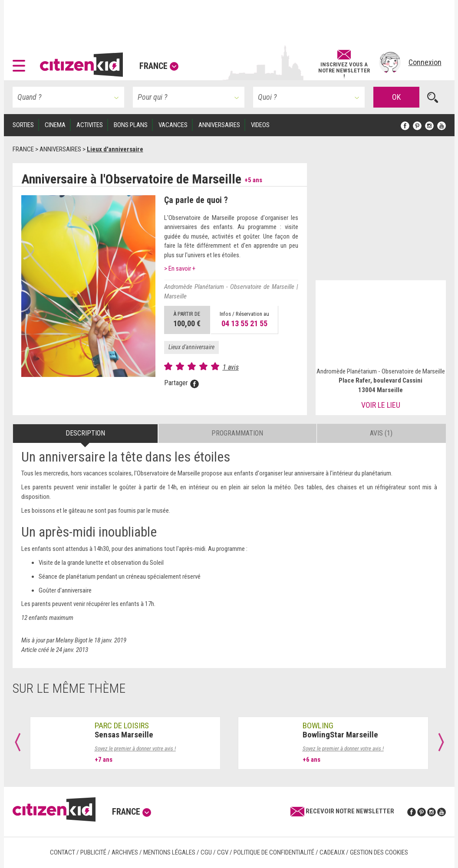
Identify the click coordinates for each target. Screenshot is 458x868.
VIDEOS (260, 125)
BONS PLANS (131, 125)
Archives (125, 852)
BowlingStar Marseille (340, 735)
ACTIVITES (90, 125)
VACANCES (173, 125)
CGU (206, 852)
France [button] (159, 66)
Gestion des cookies (379, 852)
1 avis (231, 367)
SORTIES (23, 125)
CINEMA (55, 125)
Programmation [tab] (237, 433)
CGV (223, 852)
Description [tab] (85, 433)
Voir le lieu (381, 405)
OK (396, 97)
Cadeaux (332, 852)
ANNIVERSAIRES (219, 125)
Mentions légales (169, 852)
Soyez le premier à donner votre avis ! (135, 748)
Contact (63, 852)
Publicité (93, 852)
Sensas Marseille (124, 735)
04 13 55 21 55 (244, 323)
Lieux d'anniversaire (191, 347)
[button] (21, 62)
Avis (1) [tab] (381, 433)
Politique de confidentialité (274, 852)
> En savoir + (180, 269)
